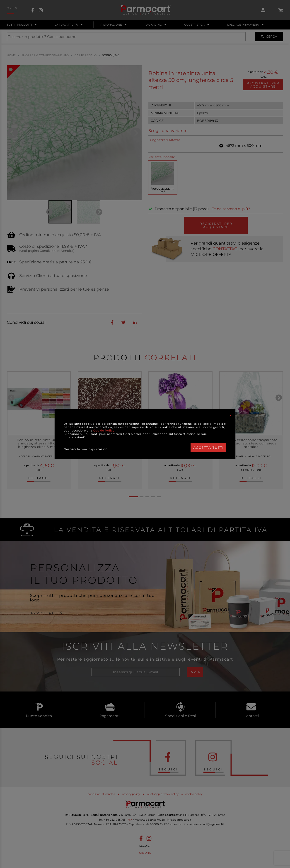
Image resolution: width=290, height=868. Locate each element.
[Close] (230, 416)
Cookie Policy (104, 430)
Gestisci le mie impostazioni (86, 449)
